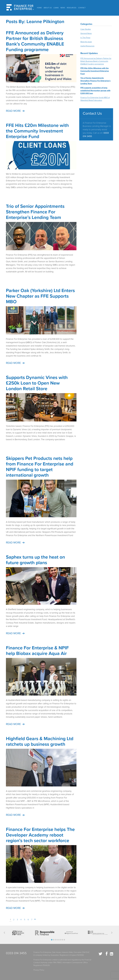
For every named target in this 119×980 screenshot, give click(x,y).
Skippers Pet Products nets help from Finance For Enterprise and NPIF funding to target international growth (40, 467)
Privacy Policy (39, 970)
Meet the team (86, 42)
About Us (48, 8)
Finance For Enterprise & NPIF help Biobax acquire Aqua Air (37, 651)
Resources (72, 8)
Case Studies (86, 29)
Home (39, 8)
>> (35, 919)
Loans (56, 8)
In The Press (85, 38)
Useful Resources (87, 46)
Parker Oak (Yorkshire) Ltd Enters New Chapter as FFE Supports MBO (40, 296)
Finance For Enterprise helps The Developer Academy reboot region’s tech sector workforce (40, 835)
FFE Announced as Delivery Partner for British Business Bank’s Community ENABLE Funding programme (35, 41)
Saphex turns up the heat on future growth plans (35, 560)
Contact (82, 8)
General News (86, 33)
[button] (52, 940)
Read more (13, 111)
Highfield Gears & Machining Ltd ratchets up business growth (40, 741)
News (63, 8)
